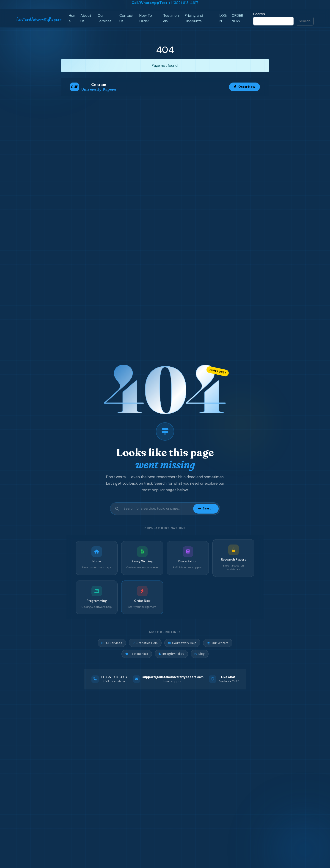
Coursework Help (182, 643)
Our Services (105, 18)
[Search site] (157, 509)
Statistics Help (145, 643)
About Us (86, 18)
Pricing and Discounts (194, 18)
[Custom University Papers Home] (93, 87)
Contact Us (126, 18)
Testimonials (171, 18)
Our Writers (218, 643)
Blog (199, 654)
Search (259, 14)
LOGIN (223, 18)
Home (73, 18)
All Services (112, 643)
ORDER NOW (237, 18)
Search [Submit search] (206, 508)
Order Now (244, 87)
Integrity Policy (171, 654)
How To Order (146, 18)
